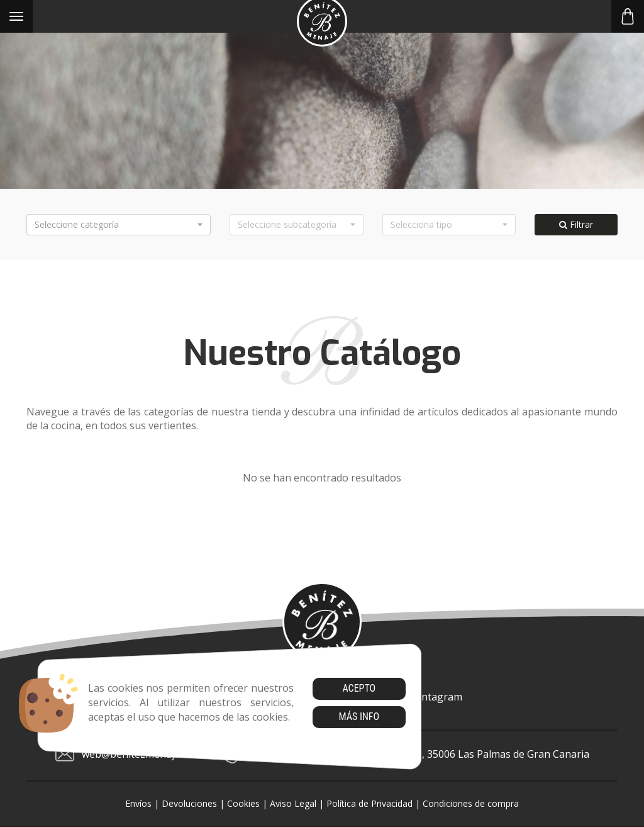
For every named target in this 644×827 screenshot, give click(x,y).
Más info (359, 717)
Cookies (243, 803)
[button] (119, 225)
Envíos (138, 803)
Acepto (359, 688)
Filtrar (576, 224)
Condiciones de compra (471, 803)
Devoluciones (189, 803)
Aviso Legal (293, 803)
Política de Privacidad (369, 803)
